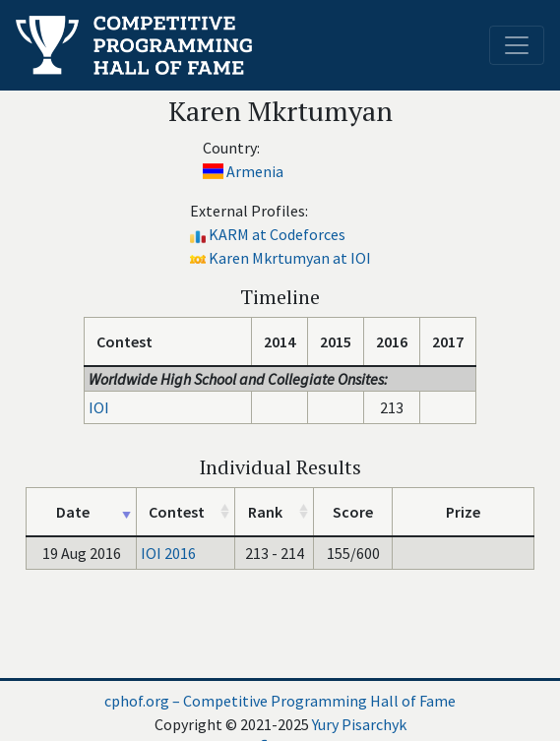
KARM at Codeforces (277, 234)
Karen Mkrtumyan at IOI (290, 258)
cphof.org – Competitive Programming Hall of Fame (280, 701)
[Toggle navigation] (517, 45)
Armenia (255, 171)
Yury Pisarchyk (359, 724)
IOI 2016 (168, 553)
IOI (99, 407)
